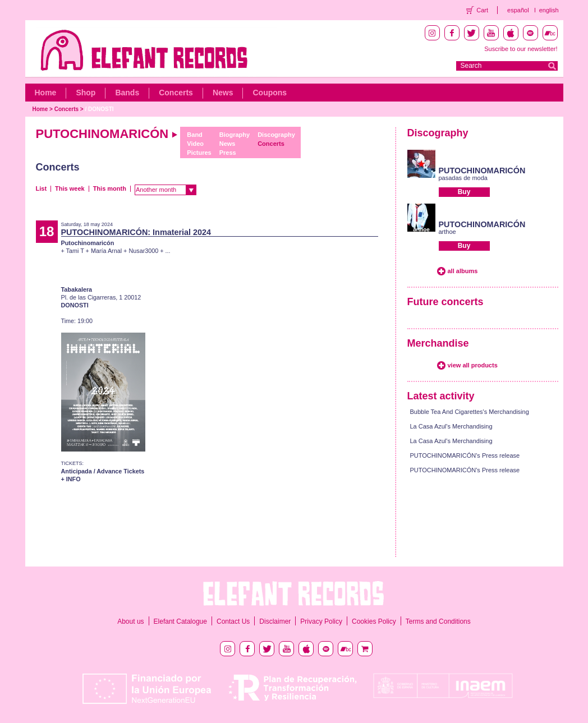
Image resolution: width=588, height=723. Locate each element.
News (223, 93)
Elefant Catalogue (180, 621)
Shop (86, 93)
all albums (463, 271)
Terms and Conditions (438, 621)
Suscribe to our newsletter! (521, 49)
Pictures (199, 153)
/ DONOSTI (99, 109)
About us (130, 621)
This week (70, 188)
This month (110, 188)
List (42, 188)
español (518, 10)
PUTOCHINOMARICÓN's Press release (465, 455)
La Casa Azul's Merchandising (451, 426)
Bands (127, 93)
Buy (464, 192)
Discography (276, 135)
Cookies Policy (374, 621)
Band (195, 135)
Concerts (176, 93)
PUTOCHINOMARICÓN (482, 171)
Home (46, 93)
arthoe (447, 232)
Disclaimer (275, 621)
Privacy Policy (321, 621)
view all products (473, 365)
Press (228, 153)
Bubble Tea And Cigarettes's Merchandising (470, 412)
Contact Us (233, 621)
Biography (235, 135)
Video (195, 144)
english (549, 10)
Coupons (270, 93)
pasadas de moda (463, 178)
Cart (482, 10)
